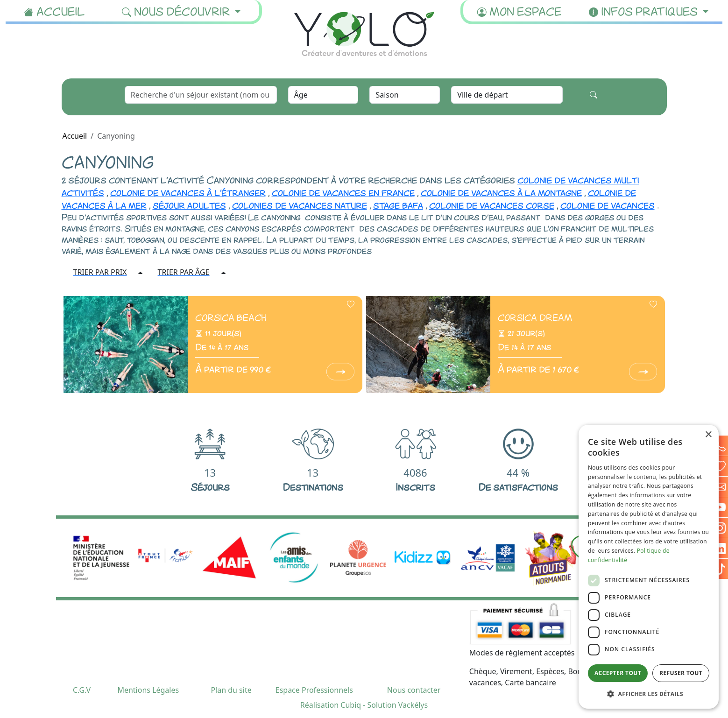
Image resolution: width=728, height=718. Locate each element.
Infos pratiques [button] (645, 11)
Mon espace (519, 11)
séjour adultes (189, 204)
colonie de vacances (608, 204)
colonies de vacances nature (300, 204)
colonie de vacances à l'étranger (188, 192)
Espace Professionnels (314, 690)
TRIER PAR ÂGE (184, 272)
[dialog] (649, 567)
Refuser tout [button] (681, 673)
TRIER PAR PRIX (100, 272)
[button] (649, 694)
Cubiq (351, 705)
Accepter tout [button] (618, 673)
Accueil (55, 11)
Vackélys (413, 705)
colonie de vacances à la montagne (501, 192)
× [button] (708, 435)
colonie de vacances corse (492, 204)
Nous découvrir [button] (177, 11)
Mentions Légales (148, 690)
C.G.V (82, 690)
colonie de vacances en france (343, 192)
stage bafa (398, 204)
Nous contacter (414, 690)
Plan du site (231, 690)
